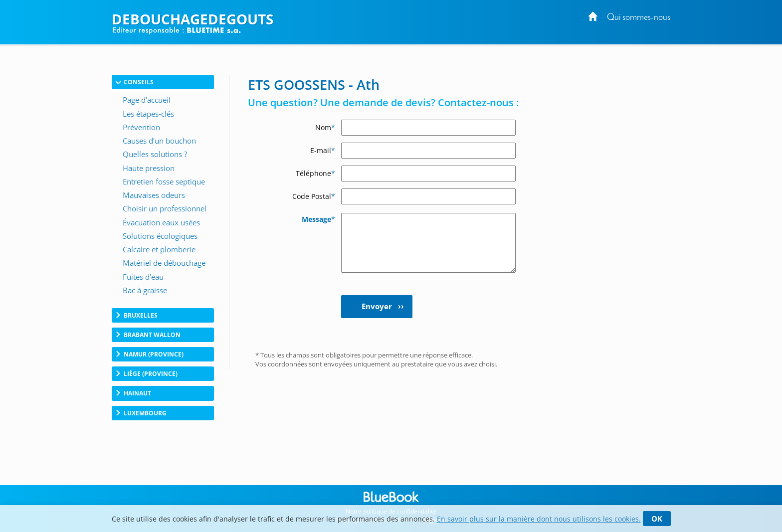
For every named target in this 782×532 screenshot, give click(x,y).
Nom (325, 127)
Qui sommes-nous (639, 18)
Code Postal (314, 196)
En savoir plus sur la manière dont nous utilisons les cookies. (539, 519)
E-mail (323, 150)
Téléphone (315, 173)
